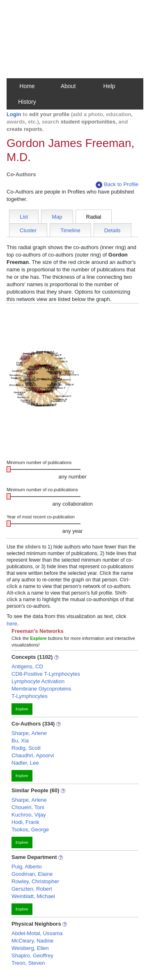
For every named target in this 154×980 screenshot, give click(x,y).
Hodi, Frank (25, 822)
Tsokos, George (30, 829)
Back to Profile (117, 185)
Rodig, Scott (26, 748)
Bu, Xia (20, 741)
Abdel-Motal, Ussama (37, 933)
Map (57, 217)
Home (27, 86)
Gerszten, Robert (32, 889)
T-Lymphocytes (30, 696)
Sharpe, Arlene (29, 733)
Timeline (70, 230)
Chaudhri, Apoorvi (33, 755)
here (12, 624)
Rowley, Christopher (35, 881)
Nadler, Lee (25, 763)
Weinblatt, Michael (33, 896)
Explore (22, 709)
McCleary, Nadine (32, 941)
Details (113, 230)
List (24, 217)
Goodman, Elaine (32, 874)
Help (109, 86)
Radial (94, 217)
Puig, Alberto (27, 867)
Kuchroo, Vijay (29, 815)
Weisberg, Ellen (30, 948)
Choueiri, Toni (28, 807)
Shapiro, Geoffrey (32, 955)
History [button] (27, 102)
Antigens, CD (27, 666)
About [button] (68, 86)
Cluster (28, 230)
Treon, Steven (28, 963)
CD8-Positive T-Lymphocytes (46, 674)
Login (14, 114)
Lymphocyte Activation (38, 681)
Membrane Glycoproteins (41, 689)
